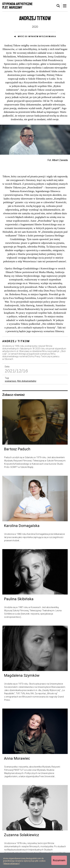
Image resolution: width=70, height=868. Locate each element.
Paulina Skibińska (19, 599)
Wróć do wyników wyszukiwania (37, 36)
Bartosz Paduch (17, 449)
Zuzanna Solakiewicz (22, 835)
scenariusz (10, 381)
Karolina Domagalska (22, 526)
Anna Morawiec (17, 758)
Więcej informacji (11, 864)
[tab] (58, 6)
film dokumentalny (27, 381)
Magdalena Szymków (22, 675)
